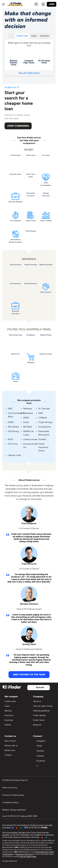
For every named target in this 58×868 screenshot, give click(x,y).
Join (52, 4)
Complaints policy (10, 802)
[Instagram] (43, 741)
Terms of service (10, 788)
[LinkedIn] (43, 756)
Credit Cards (22, 36)
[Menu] (3, 4)
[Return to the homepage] (15, 4)
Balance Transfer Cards (14, 57)
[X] (43, 766)
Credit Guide (7, 854)
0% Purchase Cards (44, 56)
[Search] (36, 4)
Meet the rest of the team (29, 675)
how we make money (28, 857)
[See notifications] (43, 4)
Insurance (44, 36)
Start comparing (18, 126)
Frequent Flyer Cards (29, 56)
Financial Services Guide (44, 852)
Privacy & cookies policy (13, 795)
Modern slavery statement (14, 810)
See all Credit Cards (29, 73)
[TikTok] (43, 746)
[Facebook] (43, 761)
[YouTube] (43, 751)
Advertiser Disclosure (24, 854)
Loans (34, 36)
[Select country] (39, 688)
